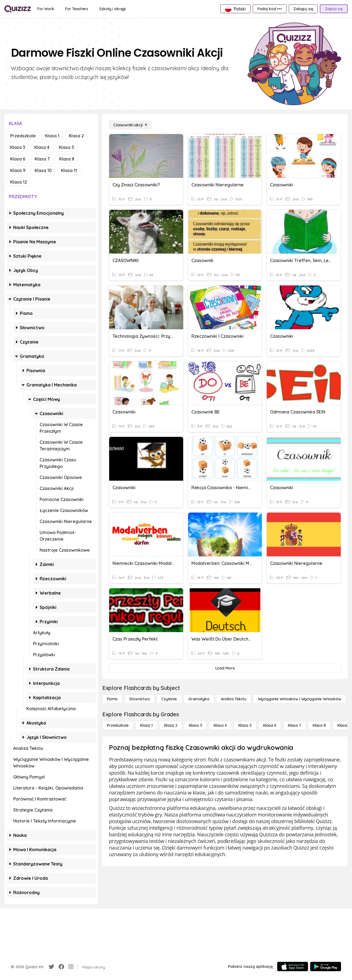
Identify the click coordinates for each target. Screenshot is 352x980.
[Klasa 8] (319, 725)
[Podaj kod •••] (270, 9)
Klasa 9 (18, 170)
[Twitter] (51, 967)
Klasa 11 (69, 170)
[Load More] (225, 668)
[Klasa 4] (220, 725)
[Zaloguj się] (303, 9)
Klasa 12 (19, 182)
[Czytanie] (169, 699)
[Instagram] (71, 967)
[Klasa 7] (295, 725)
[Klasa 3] (196, 725)
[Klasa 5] (245, 725)
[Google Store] (326, 967)
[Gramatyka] (199, 699)
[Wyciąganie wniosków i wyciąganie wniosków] (300, 699)
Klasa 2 (76, 136)
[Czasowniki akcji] (130, 125)
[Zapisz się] (334, 9)
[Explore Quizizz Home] (18, 9)
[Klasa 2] (171, 725)
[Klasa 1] (146, 725)
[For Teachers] (77, 9)
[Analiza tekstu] (234, 699)
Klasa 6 (18, 159)
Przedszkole (23, 136)
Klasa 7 (42, 159)
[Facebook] (61, 967)
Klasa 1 (52, 136)
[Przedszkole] (118, 725)
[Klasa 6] (270, 725)
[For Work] (46, 9)
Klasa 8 (67, 159)
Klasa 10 (43, 170)
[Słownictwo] (140, 699)
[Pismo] (112, 699)
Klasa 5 (67, 147)
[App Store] (293, 967)
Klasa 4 (42, 147)
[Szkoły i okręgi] (112, 9)
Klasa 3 (18, 147)
